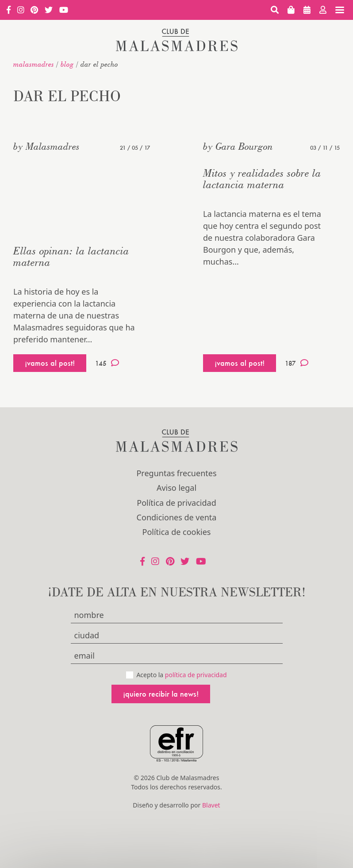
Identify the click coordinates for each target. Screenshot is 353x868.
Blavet (211, 805)
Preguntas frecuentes (176, 473)
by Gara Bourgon (238, 146)
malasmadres (34, 64)
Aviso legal (176, 488)
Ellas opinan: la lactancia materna (71, 256)
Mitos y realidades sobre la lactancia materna (262, 179)
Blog (67, 64)
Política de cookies (177, 532)
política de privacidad (196, 675)
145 (107, 363)
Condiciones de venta (177, 517)
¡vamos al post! (50, 363)
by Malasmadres (46, 146)
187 (297, 363)
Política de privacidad (176, 503)
